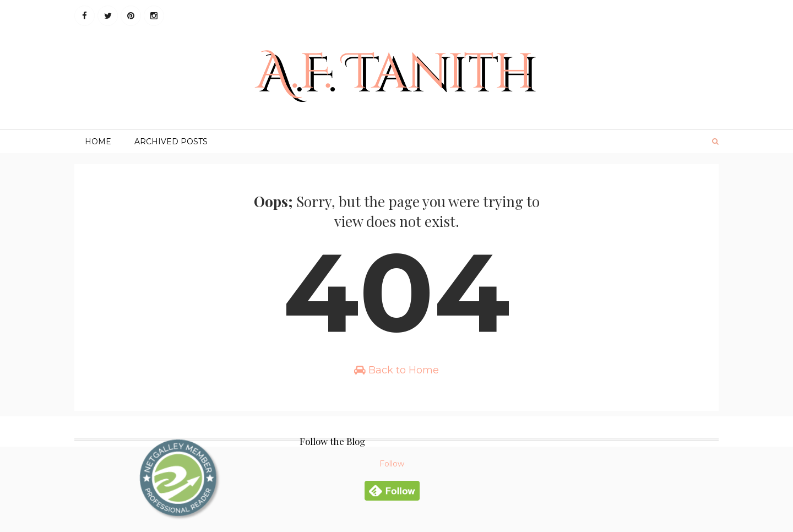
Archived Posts (171, 142)
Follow (392, 464)
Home (98, 142)
